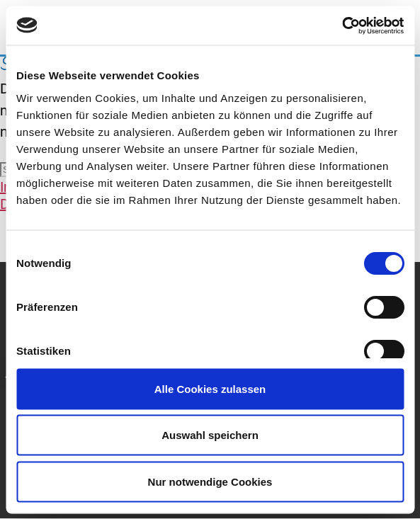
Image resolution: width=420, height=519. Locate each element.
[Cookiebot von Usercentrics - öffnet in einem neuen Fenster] (342, 25)
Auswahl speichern (210, 435)
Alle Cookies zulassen (210, 388)
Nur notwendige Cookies (210, 481)
